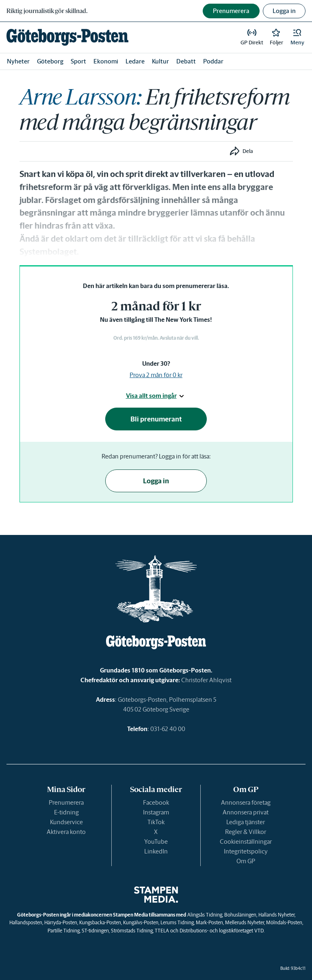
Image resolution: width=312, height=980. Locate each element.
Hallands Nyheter (276, 915)
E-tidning (66, 812)
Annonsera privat (246, 812)
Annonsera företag (246, 802)
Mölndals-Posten (284, 922)
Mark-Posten (209, 922)
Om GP (246, 861)
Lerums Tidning (177, 922)
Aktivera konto (66, 832)
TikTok (156, 822)
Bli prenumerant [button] (156, 419)
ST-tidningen (95, 931)
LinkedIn (156, 851)
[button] (297, 37)
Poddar (213, 61)
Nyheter (18, 61)
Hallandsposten (26, 922)
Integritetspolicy (246, 851)
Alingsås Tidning (205, 915)
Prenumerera (66, 802)
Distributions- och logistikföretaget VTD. (222, 931)
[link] (67, 37)
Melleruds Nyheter (245, 922)
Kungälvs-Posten (141, 922)
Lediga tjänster (246, 822)
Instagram (156, 812)
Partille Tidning (64, 931)
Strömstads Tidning (132, 931)
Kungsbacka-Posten (100, 922)
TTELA (162, 931)
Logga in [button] (284, 11)
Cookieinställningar (246, 841)
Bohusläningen (240, 915)
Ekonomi (106, 61)
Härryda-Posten (61, 922)
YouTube (156, 841)
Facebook (156, 802)
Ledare (135, 61)
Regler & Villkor (246, 832)
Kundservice (66, 822)
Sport (78, 61)
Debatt (186, 61)
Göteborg (50, 61)
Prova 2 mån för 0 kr (156, 375)
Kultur (160, 61)
